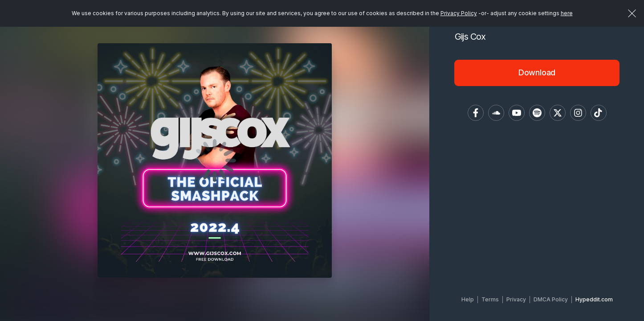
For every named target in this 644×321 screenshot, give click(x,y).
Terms (490, 299)
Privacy (516, 299)
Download (537, 72)
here (567, 13)
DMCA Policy (551, 299)
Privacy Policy (459, 13)
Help (468, 299)
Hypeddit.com (594, 299)
